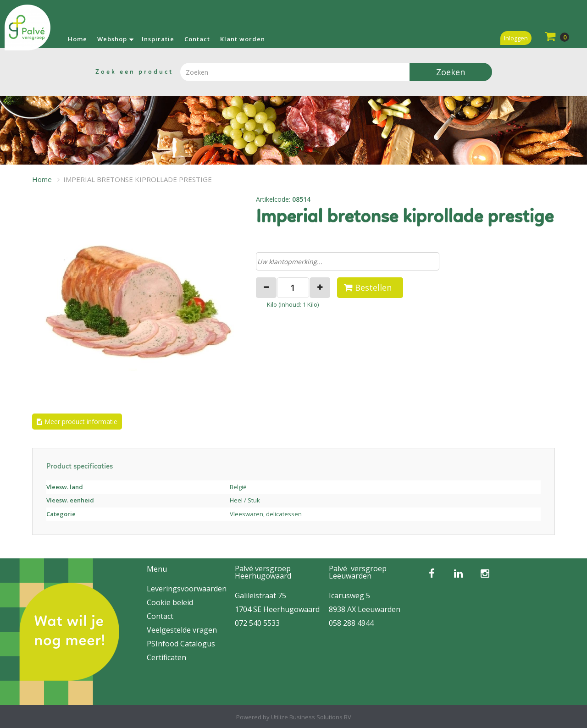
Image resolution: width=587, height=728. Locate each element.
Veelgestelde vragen (182, 630)
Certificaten (166, 657)
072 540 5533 (257, 623)
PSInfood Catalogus (181, 644)
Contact (197, 39)
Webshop (112, 39)
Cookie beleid (170, 602)
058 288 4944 (351, 623)
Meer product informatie (81, 422)
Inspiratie (158, 39)
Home (78, 39)
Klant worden (243, 39)
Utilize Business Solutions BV (311, 717)
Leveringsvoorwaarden (187, 589)
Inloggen (516, 38)
